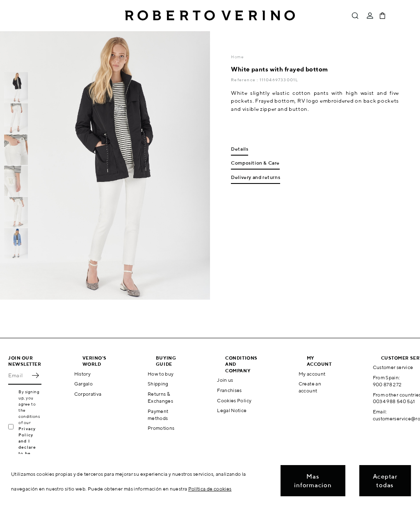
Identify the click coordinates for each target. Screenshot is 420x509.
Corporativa (88, 394)
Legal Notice (232, 410)
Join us (225, 380)
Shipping (158, 384)
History (83, 374)
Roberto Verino (210, 16)
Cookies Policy (234, 400)
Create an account (310, 387)
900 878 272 (387, 384)
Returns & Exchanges (160, 397)
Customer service (393, 367)
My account (312, 374)
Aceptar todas (385, 481)
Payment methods (158, 415)
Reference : (245, 80)
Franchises (229, 390)
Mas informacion (313, 481)
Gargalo (84, 384)
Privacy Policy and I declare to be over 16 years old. (30, 447)
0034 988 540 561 (394, 401)
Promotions (161, 428)
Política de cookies (210, 489)
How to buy (161, 374)
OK (35, 376)
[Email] (19, 376)
